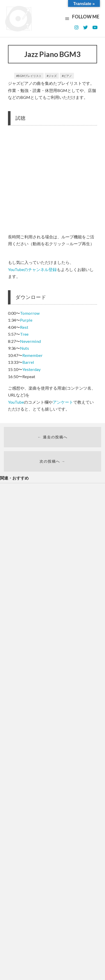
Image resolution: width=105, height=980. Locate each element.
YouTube (16, 402)
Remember (32, 355)
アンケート (63, 402)
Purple (26, 320)
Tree (24, 334)
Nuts (25, 348)
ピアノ (68, 76)
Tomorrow (30, 313)
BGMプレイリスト (30, 76)
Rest (24, 327)
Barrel (28, 362)
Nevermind (30, 341)
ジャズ (52, 76)
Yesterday (31, 369)
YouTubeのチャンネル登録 (32, 269)
